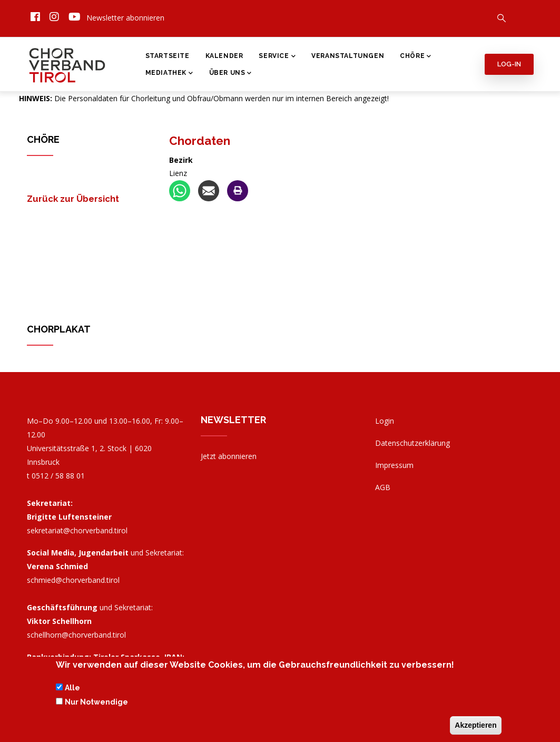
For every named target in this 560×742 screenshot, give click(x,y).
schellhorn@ (76, 635)
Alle (72, 688)
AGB (383, 487)
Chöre (416, 57)
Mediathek (169, 74)
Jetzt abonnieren (229, 456)
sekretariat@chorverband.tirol (77, 530)
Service (277, 57)
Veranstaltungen (348, 56)
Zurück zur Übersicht (73, 199)
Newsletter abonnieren (125, 18)
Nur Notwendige (96, 702)
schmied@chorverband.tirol (73, 580)
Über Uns (230, 74)
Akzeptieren (475, 725)
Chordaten (200, 141)
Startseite (168, 56)
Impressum (394, 465)
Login (385, 421)
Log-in (509, 64)
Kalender (224, 56)
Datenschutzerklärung (412, 443)
